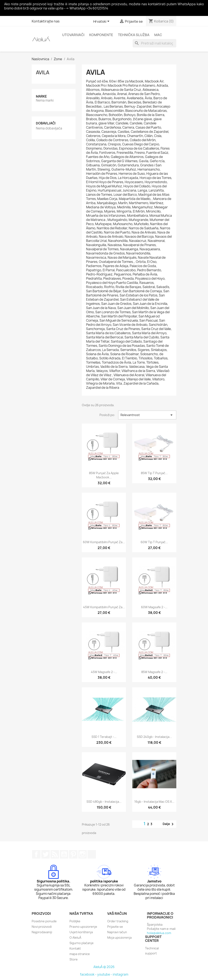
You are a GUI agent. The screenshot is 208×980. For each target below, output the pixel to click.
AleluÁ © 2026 (104, 967)
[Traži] (154, 43)
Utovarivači (73, 35)
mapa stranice (80, 954)
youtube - (105, 974)
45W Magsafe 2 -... (104, 672)
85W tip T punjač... (154, 473)
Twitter (46, 854)
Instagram (82, 854)
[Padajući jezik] (102, 22)
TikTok (92, 854)
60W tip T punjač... (154, 542)
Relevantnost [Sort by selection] (147, 415)
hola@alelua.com (159, 933)
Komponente (101, 35)
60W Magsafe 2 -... (154, 607)
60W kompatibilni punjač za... (104, 542)
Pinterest (73, 854)
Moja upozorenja (119, 938)
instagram (120, 974)
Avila (43, 72)
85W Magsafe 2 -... (154, 672)
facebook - (89, 974)
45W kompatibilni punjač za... (104, 607)
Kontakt (75, 948)
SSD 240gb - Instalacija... (154, 737)
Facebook (36, 854)
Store (74, 959)
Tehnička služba (134, 35)
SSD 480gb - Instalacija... (104, 802)
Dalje (169, 824)
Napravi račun (117, 932)
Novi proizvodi (42, 927)
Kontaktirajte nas (46, 21)
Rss (55, 854)
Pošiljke (75, 921)
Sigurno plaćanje (82, 943)
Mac (158, 35)
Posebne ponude (44, 921)
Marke (41, 96)
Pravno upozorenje (83, 927)
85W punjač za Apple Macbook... (104, 475)
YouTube (64, 854)
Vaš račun (117, 913)
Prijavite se (115, 927)
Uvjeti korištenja (81, 932)
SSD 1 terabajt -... (104, 737)
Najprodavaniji (42, 932)
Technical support (152, 951)
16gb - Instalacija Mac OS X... (154, 802)
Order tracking (118, 921)
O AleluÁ (75, 938)
